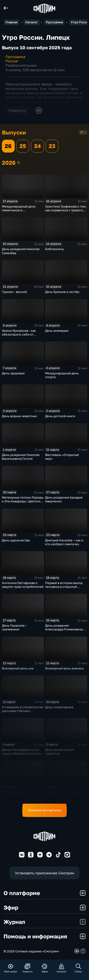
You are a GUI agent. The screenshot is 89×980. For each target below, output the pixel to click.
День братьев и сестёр (62, 292)
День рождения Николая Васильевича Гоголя (21, 457)
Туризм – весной (14, 292)
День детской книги (60, 416)
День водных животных (19, 416)
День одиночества (16, 540)
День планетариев (59, 707)
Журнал (44, 922)
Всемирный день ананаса (64, 668)
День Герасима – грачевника (14, 627)
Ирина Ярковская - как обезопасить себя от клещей (19, 334)
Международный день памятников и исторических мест (19, 210)
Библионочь (54, 249)
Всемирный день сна (18, 668)
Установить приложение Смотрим (44, 873)
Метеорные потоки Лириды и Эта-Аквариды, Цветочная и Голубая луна (23, 501)
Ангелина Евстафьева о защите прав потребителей (23, 585)
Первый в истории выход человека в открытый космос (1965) (64, 587)
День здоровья (13, 373)
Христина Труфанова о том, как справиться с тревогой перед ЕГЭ (66, 210)
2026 (19, 163)
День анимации (57, 331)
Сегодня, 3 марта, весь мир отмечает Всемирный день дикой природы (66, 796)
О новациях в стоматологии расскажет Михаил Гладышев (23, 711)
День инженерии (15, 792)
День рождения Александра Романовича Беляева (64, 629)
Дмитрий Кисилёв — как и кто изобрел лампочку (64, 542)
